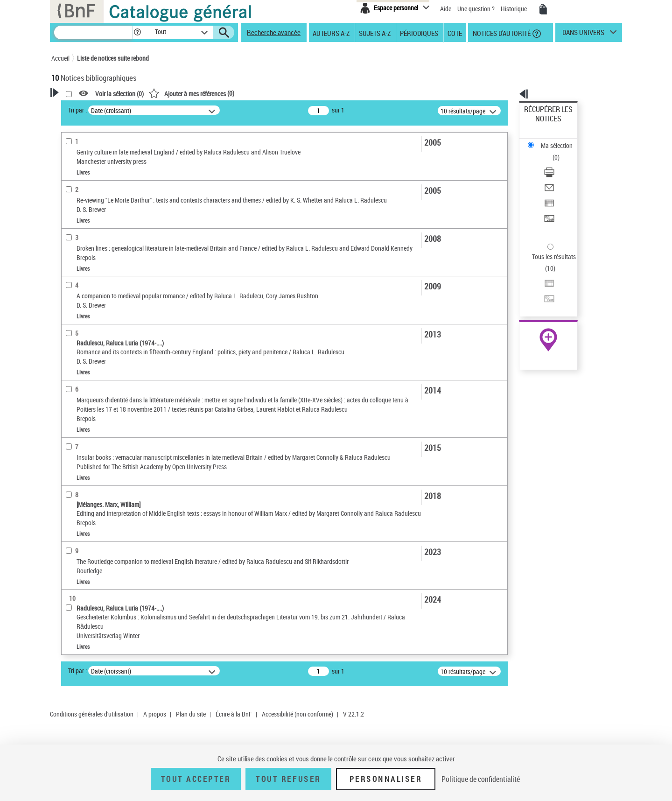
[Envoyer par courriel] (561, 152)
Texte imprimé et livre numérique (107, 245)
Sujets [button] (70, 359)
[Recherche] (93, 32)
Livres (74, 283)
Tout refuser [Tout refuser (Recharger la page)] (288, 779)
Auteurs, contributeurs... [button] (96, 313)
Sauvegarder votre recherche (110, 144)
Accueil (60, 58)
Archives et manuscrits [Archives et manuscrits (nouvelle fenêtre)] (540, 285)
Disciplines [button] (77, 406)
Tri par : (197, 110)
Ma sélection (542, 124)
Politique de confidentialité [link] (481, 779)
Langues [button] (73, 328)
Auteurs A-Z (331, 33)
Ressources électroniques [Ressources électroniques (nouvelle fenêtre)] (543, 296)
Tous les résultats (548, 200)
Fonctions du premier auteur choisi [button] (102, 184)
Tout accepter (196, 779)
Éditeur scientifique (89, 203)
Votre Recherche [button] (90, 108)
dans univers (583, 35)
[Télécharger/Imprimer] (561, 141)
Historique (514, 9)
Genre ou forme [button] (83, 391)
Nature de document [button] (90, 231)
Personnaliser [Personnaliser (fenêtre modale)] (386, 779)
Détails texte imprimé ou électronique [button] (96, 264)
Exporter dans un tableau (558, 163)
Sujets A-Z (375, 33)
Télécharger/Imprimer (553, 140)
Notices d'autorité (501, 33)
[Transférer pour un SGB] (561, 174)
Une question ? (476, 9)
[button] (137, 32)
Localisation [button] (78, 297)
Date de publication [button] (89, 344)
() (311, 93)
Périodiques (419, 33)
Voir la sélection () (239, 94)
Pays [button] (68, 422)
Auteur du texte (84, 217)
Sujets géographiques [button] (92, 375)
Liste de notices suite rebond (113, 58)
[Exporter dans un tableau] (561, 163)
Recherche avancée (274, 32)
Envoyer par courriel (551, 151)
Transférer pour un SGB (556, 174)
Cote (455, 33)
